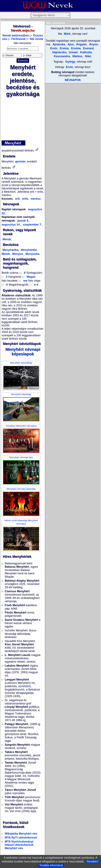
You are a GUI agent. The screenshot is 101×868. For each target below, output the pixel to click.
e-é (36, 285)
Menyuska (32, 254)
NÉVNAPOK (73, 80)
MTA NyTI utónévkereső (21, 838)
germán (20, 161)
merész (35, 199)
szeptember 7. (32, 225)
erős (25, 199)
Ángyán (81, 44)
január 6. (23, 221)
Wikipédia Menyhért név (21, 834)
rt (7, 285)
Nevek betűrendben (16, 35)
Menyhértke (28, 250)
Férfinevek (19, 39)
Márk (67, 34)
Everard (88, 48)
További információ (51, 865)
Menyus (17, 254)
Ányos (93, 44)
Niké (88, 56)
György (70, 62)
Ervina (64, 48)
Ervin (69, 67)
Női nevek (36, 39)
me (25, 281)
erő (17, 199)
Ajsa (70, 44)
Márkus (77, 56)
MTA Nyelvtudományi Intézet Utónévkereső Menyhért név (19, 845)
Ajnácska (59, 44)
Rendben (93, 862)
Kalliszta (85, 52)
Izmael (73, 52)
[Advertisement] (23, 119)
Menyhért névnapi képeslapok (23, 352)
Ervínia (75, 48)
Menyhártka (10, 250)
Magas (31, 277)
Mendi (7, 239)
